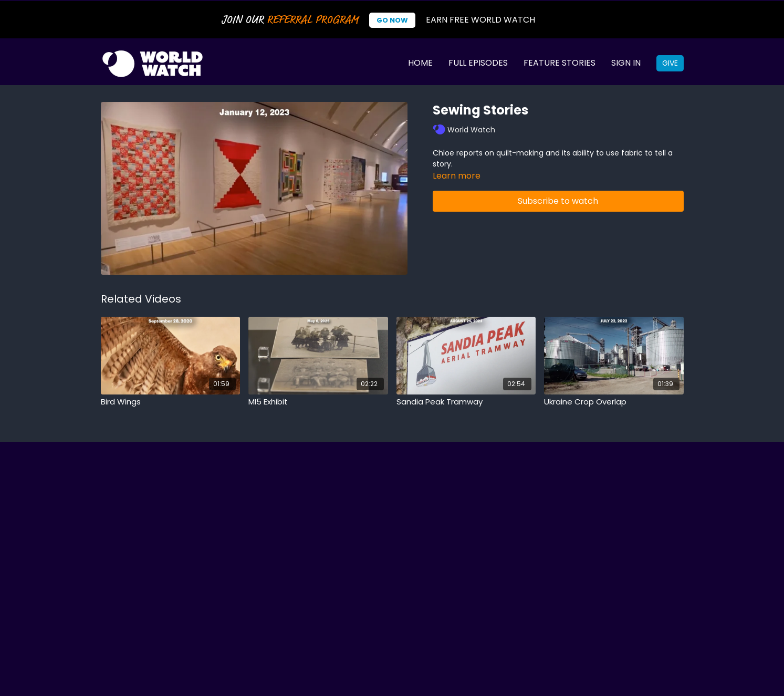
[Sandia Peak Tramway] (466, 402)
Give (670, 63)
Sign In (626, 63)
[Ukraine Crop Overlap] (614, 402)
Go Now (392, 20)
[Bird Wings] (171, 402)
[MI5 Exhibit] (318, 402)
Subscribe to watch (558, 201)
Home (420, 63)
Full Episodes (478, 63)
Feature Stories (560, 63)
